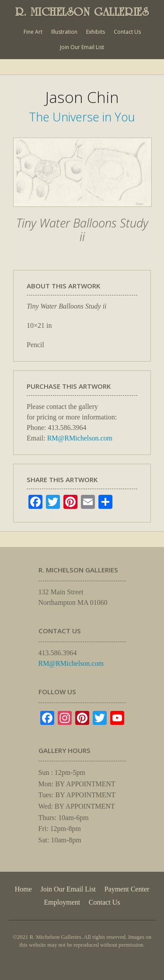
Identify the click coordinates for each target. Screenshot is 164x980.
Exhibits (96, 32)
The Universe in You (82, 117)
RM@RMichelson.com (80, 438)
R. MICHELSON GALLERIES (82, 12)
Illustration (64, 32)
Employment (62, 902)
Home (23, 889)
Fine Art (33, 32)
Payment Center (127, 889)
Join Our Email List (82, 47)
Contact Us (127, 32)
